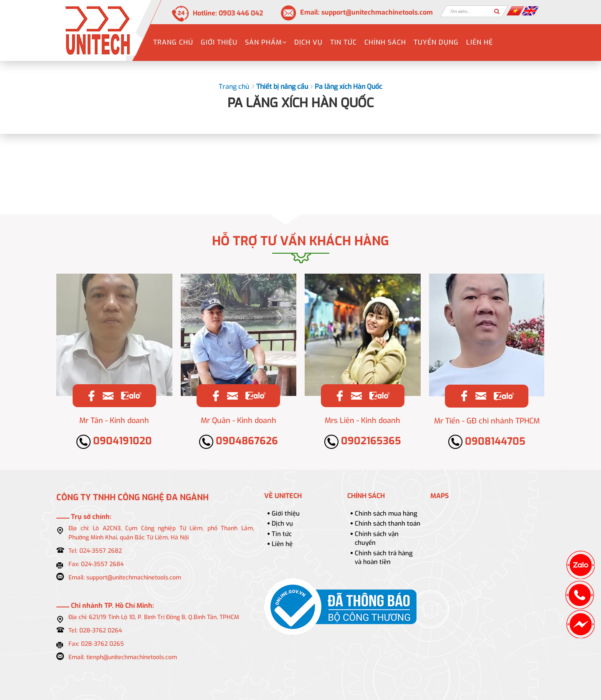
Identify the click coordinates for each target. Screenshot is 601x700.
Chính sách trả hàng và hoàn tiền (384, 558)
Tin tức (343, 42)
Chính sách (385, 42)
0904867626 (239, 441)
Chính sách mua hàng (386, 514)
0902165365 (363, 441)
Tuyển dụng (436, 42)
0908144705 (487, 441)
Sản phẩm (266, 42)
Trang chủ (173, 42)
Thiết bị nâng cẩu (282, 87)
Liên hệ (480, 42)
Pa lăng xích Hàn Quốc (348, 87)
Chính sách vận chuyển (377, 538)
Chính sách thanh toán (388, 524)
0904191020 (114, 441)
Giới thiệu (219, 42)
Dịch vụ (308, 42)
